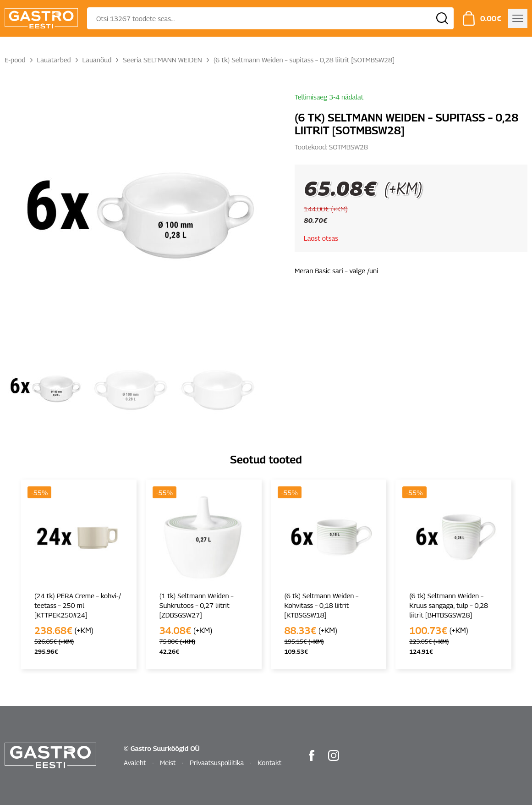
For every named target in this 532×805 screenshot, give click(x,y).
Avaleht (135, 762)
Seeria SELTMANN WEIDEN (162, 60)
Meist (168, 762)
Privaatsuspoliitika (217, 762)
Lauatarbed (54, 60)
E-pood (15, 60)
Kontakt (269, 762)
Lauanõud (97, 60)
